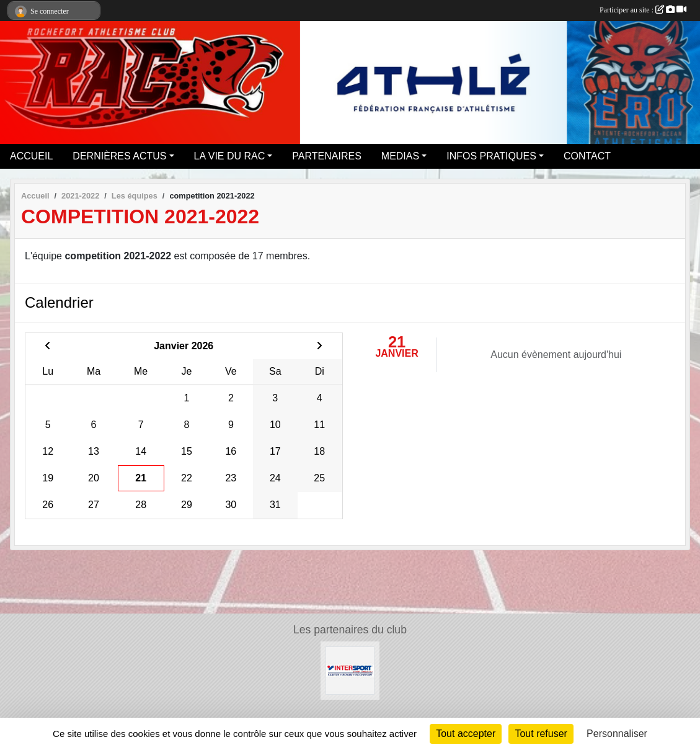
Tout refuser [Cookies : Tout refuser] (541, 734)
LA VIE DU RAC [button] (230, 156)
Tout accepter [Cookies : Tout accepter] (466, 734)
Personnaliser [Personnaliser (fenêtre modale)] (617, 734)
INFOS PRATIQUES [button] (491, 156)
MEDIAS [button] (400, 156)
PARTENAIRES (326, 156)
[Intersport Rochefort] (350, 670)
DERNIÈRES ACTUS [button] (119, 156)
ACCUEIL (31, 156)
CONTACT (587, 156)
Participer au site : (643, 10)
